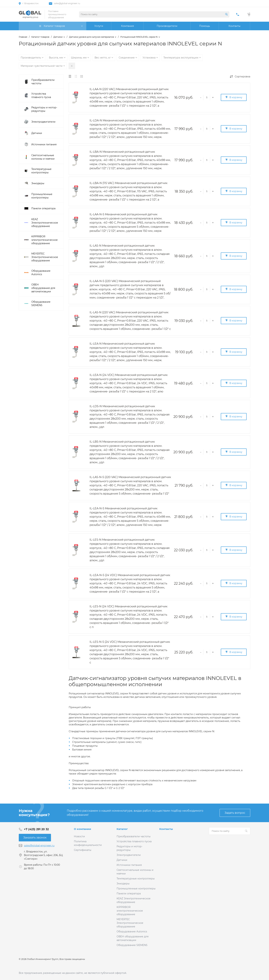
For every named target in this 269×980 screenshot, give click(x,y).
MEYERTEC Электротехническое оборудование (130, 923)
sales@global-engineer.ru (67, 3)
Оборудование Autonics (132, 932)
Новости (79, 836)
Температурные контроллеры (136, 879)
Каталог (122, 829)
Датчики (122, 860)
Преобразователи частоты (134, 836)
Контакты (166, 829)
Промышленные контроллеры (136, 889)
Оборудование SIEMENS (132, 945)
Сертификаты (83, 850)
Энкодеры (123, 884)
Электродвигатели (129, 855)
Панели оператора (129, 894)
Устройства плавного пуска (134, 841)
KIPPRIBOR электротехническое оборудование (130, 911)
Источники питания (129, 865)
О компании (82, 829)
